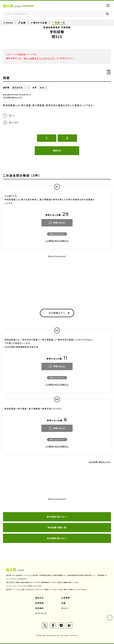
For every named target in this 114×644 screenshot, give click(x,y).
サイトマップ (41, 613)
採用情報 (39, 603)
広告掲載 (66, 598)
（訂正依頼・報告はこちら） (13, 97)
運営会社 (39, 598)
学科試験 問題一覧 (57, 527)
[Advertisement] (57, 279)
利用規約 (39, 608)
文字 (35, 88)
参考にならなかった (57, 234)
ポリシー (65, 608)
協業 (64, 603)
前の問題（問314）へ (57, 517)
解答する (57, 151)
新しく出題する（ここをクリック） (39, 58)
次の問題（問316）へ (57, 538)
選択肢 (6, 88)
